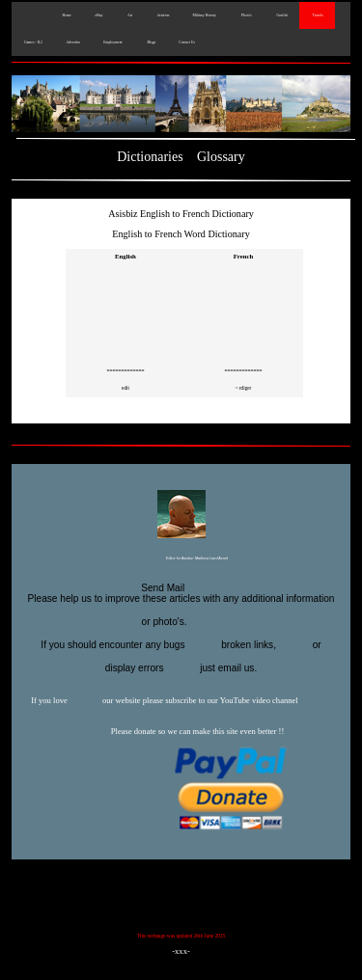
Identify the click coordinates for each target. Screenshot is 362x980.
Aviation (163, 15)
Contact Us (187, 42)
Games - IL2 (33, 42)
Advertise (73, 42)
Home (66, 15)
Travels (317, 15)
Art (129, 15)
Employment (112, 42)
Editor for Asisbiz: (181, 559)
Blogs (151, 42)
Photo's (246, 15)
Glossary (221, 157)
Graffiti (281, 15)
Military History (204, 15)
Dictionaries (150, 157)
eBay (99, 15)
